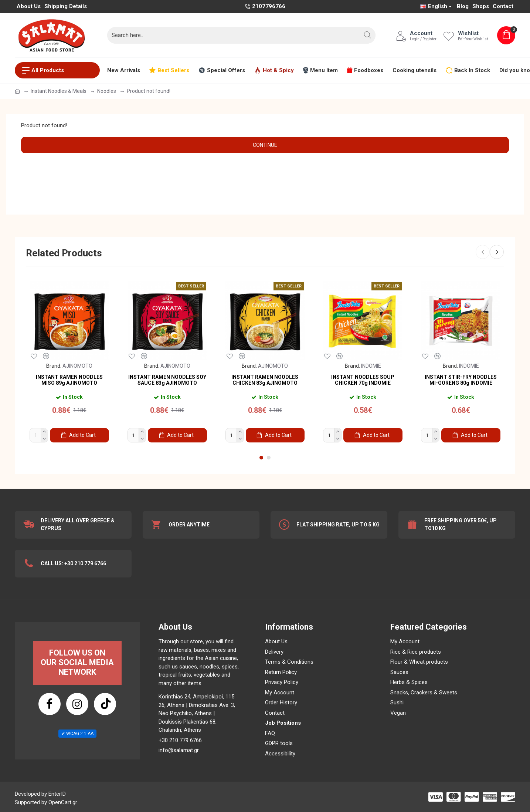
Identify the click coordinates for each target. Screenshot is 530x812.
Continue (265, 145)
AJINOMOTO (77, 366)
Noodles (107, 91)
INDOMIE (371, 366)
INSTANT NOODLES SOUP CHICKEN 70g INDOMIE (363, 380)
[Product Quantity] (39, 435)
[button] (368, 35)
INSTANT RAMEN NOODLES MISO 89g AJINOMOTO (69, 380)
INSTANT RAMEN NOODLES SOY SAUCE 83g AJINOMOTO (167, 380)
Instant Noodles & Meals (59, 91)
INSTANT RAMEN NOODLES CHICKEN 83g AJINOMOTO (265, 380)
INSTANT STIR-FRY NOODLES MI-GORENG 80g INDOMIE (461, 380)
